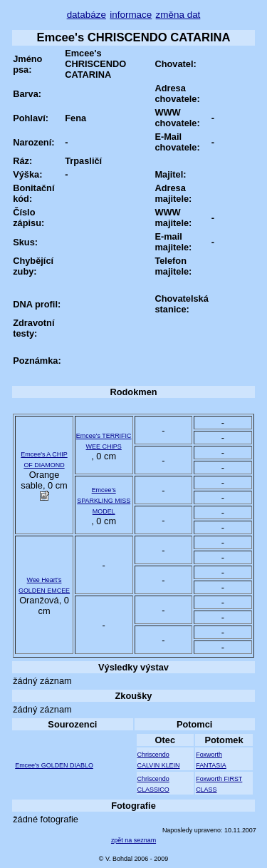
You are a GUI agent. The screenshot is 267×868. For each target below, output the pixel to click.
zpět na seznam (133, 840)
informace (131, 15)
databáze (87, 15)
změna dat (178, 15)
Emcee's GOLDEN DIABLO (54, 765)
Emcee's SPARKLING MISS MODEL (104, 501)
